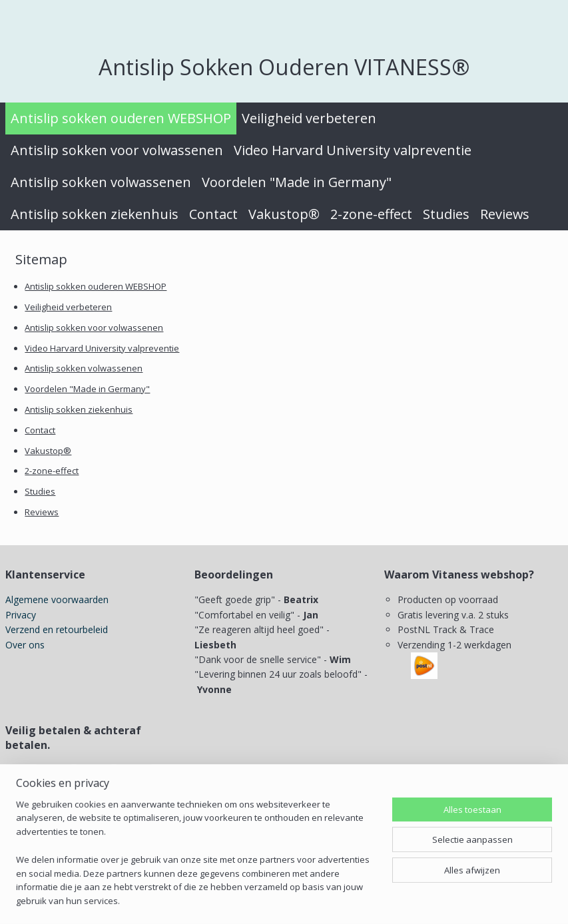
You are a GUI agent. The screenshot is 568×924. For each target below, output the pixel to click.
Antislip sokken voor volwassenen (117, 150)
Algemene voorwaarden (57, 599)
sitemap (274, 900)
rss (302, 900)
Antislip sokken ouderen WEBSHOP (121, 118)
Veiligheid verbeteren (309, 118)
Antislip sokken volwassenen (101, 182)
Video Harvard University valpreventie (353, 150)
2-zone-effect (371, 214)
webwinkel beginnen (353, 900)
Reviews (505, 214)
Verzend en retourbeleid (57, 629)
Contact (213, 214)
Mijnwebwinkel (469, 900)
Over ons (25, 645)
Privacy (21, 615)
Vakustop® (284, 214)
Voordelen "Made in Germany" (297, 182)
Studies (446, 214)
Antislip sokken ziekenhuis (95, 214)
